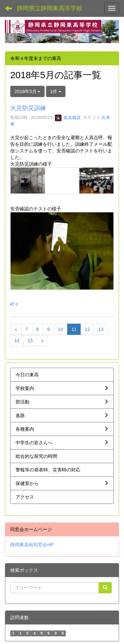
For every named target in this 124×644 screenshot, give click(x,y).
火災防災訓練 (28, 108)
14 (17, 341)
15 (30, 341)
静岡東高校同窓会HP (32, 545)
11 (74, 329)
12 (87, 329)
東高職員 (68, 118)
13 (101, 329)
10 (61, 329)
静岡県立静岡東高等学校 (50, 8)
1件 (56, 91)
